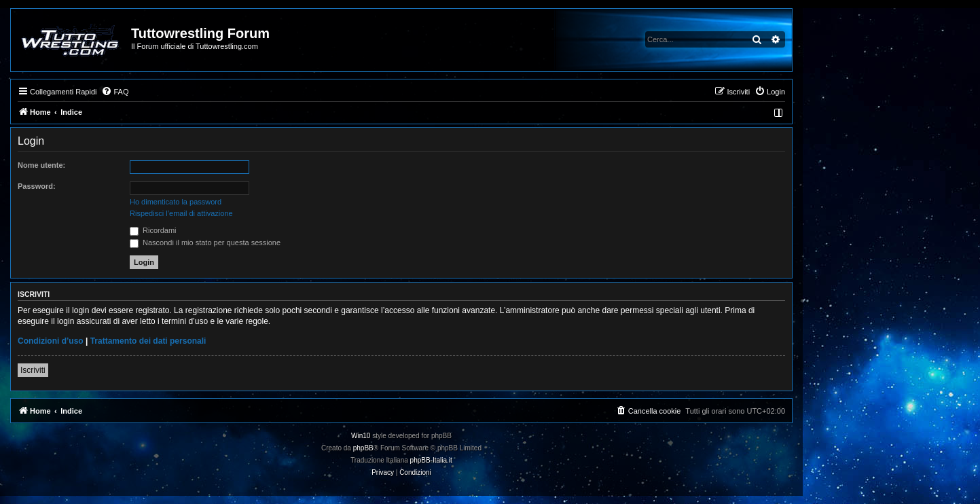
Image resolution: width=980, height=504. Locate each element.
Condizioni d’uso (51, 341)
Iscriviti (33, 370)
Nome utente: (41, 165)
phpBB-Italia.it (431, 460)
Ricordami (153, 230)
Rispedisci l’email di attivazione (181, 213)
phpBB (363, 448)
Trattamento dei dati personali (148, 341)
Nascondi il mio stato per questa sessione (205, 242)
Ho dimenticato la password (176, 202)
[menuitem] (115, 92)
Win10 (361, 436)
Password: (37, 186)
